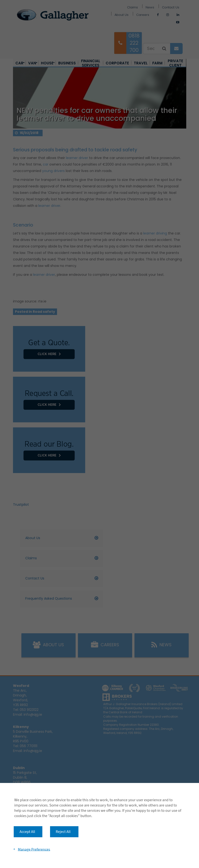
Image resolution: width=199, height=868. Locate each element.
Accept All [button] (27, 832)
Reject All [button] (63, 832)
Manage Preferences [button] (34, 849)
